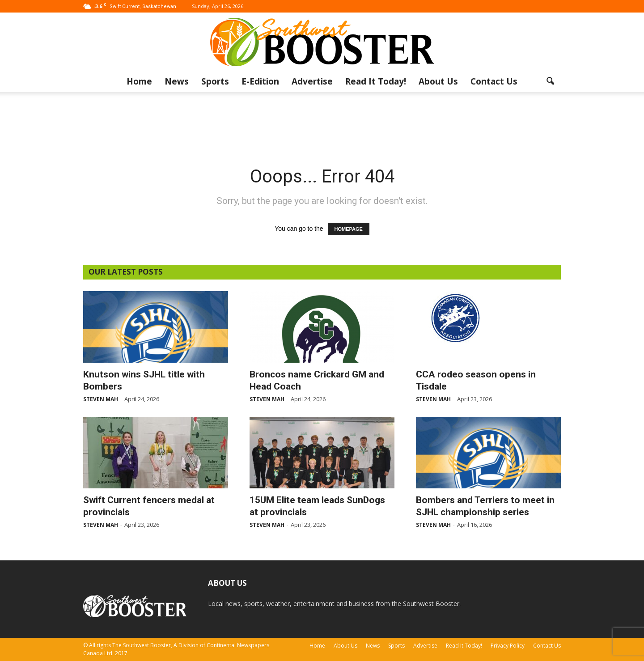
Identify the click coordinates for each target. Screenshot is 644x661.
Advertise (312, 81)
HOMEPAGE (349, 229)
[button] (550, 81)
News (177, 81)
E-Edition (260, 81)
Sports (215, 81)
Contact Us (494, 81)
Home (139, 81)
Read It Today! (376, 81)
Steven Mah (101, 399)
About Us (438, 81)
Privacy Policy (508, 646)
